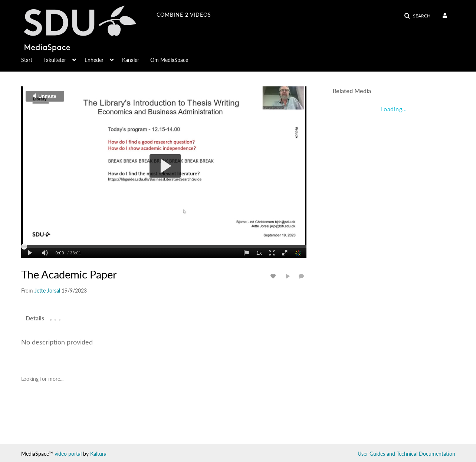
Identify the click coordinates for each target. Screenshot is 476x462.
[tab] (35, 318)
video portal (68, 454)
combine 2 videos (184, 15)
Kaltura (98, 454)
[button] (417, 16)
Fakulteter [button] (55, 60)
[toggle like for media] (274, 276)
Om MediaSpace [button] (169, 60)
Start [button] (27, 60)
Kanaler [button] (131, 60)
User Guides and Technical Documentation (406, 454)
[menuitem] (446, 16)
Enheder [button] (94, 60)
